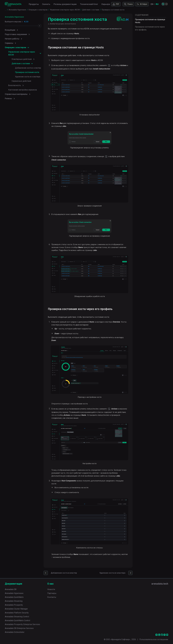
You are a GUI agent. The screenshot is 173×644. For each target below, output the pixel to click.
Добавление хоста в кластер (28, 68)
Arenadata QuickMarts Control (17, 620)
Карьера (106, 4)
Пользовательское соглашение (154, 639)
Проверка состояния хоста (27, 72)
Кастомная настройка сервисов (23, 90)
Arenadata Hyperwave (14, 17)
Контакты (52, 597)
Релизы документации (65, 4)
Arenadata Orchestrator (15, 632)
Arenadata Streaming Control (17, 616)
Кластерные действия (22, 59)
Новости (51, 589)
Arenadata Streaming (14, 601)
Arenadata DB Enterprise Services (19, 628)
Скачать (46, 4)
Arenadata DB (11, 589)
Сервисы (9, 43)
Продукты (34, 4)
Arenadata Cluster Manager (16, 608)
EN (152, 4)
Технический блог (89, 4)
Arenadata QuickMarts (14, 597)
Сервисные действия (21, 81)
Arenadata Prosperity (14, 605)
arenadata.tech (160, 583)
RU (157, 4)
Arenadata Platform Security (17, 612)
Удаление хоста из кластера (28, 77)
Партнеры (52, 593)
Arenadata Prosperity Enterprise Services (22, 624)
